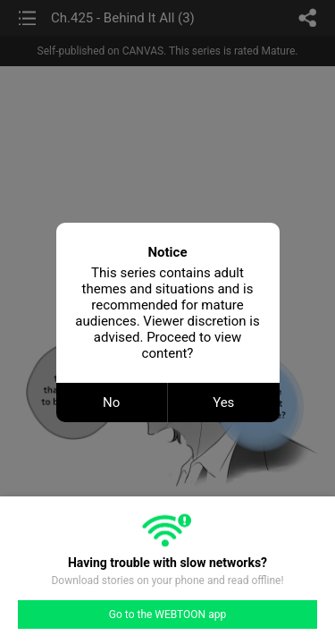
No (111, 402)
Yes (223, 402)
